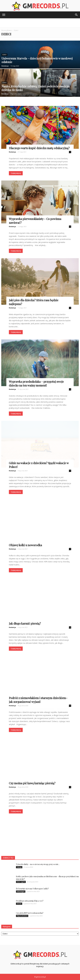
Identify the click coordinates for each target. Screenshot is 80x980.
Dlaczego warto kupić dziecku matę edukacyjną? (39, 148)
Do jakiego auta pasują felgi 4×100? (30, 901)
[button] (76, 15)
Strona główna (6, 30)
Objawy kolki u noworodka (25, 545)
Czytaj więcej (16, 173)
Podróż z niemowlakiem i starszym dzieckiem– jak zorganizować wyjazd (38, 700)
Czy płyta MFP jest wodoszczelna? (30, 913)
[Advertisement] (40, 23)
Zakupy (19, 867)
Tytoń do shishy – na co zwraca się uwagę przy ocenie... (38, 864)
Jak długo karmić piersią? (25, 623)
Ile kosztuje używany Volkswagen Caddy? (32, 889)
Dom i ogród (21, 882)
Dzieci (4, 55)
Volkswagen (21, 891)
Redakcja (5, 66)
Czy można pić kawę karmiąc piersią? (32, 783)
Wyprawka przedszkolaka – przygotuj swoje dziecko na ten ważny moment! (36, 383)
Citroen (19, 904)
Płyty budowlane (22, 916)
